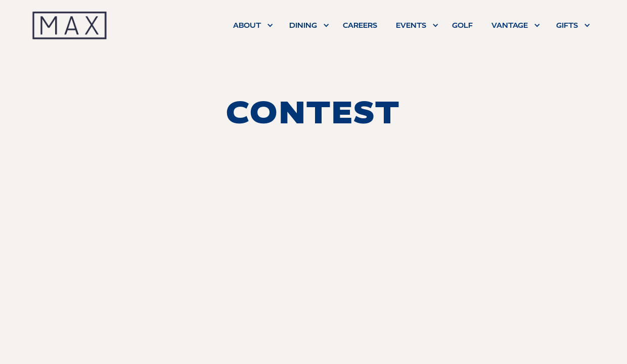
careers (360, 25)
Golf (462, 25)
